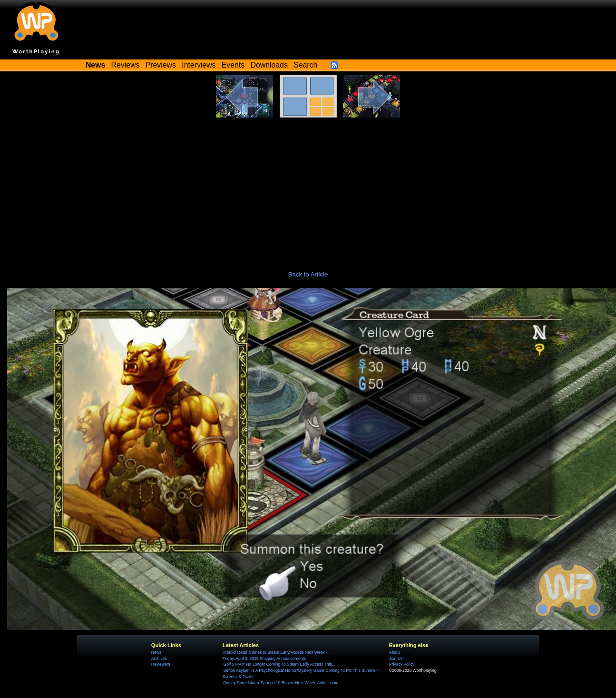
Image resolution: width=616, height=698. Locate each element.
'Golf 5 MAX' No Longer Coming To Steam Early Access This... (279, 664)
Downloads (269, 65)
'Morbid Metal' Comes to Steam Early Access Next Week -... (277, 652)
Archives (159, 659)
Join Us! (396, 659)
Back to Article (308, 274)
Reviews (126, 65)
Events (233, 65)
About (394, 652)
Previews (161, 65)
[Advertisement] (308, 189)
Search (305, 65)
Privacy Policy (402, 664)
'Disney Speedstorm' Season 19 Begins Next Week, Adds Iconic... (282, 683)
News (156, 652)
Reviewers (161, 664)
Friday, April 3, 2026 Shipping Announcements (264, 659)
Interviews (199, 65)
